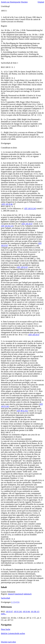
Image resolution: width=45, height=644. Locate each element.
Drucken (24, 2)
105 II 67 (9, 612)
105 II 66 (26, 612)
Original (41, 2)
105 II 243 (18, 612)
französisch (19, 594)
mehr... (4, 614)
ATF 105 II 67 (27, 224)
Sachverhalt (6, 598)
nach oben (12, 642)
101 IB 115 (35, 612)
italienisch (28, 594)
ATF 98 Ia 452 (22, 411)
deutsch (11, 594)
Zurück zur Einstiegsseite (11, 2)
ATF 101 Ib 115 (7, 226)
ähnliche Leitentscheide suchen (13, 633)
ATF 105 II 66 (7, 204)
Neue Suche (6, 629)
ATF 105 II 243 (30, 209)
